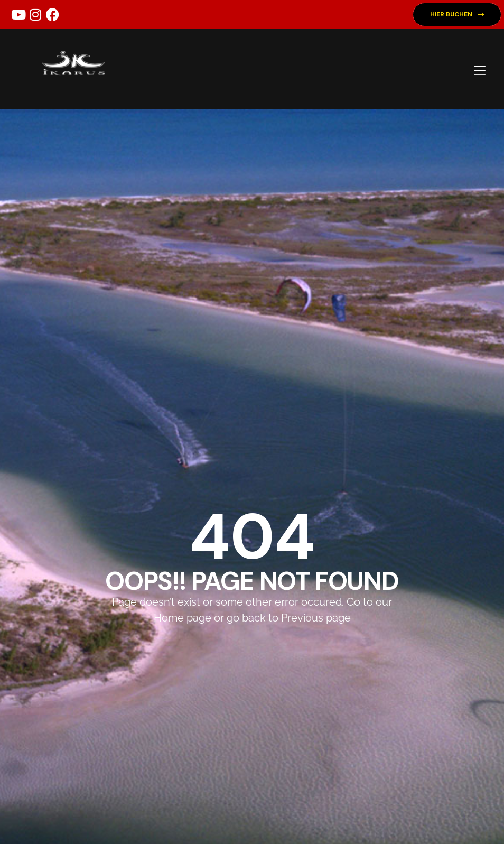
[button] (457, 15)
